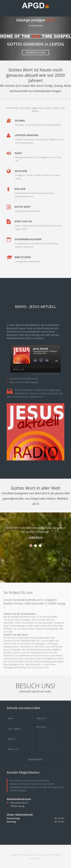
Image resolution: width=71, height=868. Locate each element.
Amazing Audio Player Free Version (46, 374)
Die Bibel (20, 121)
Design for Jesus (35, 858)
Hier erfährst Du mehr (36, 53)
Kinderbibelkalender (28, 239)
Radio (18, 153)
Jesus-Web (21, 171)
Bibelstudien (23, 257)
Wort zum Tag (23, 221)
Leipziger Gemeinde (27, 135)
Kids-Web (20, 189)
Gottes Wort (22, 207)
